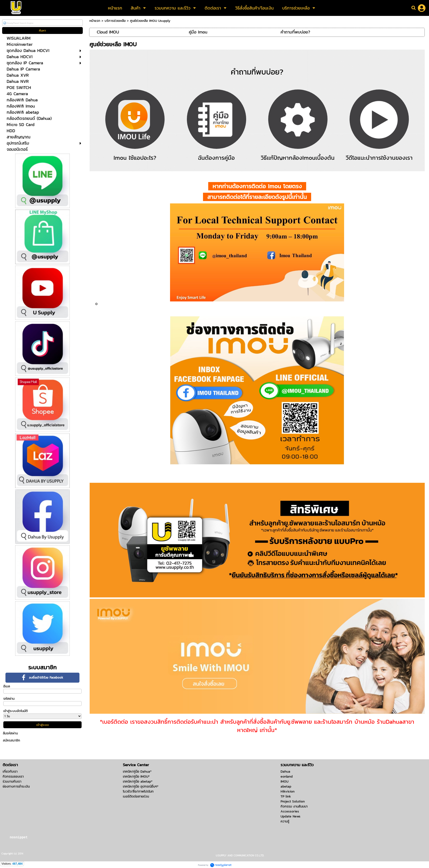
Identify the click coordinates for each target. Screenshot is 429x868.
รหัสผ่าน (9, 699)
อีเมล (7, 686)
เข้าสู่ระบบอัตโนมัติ (16, 711)
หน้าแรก (95, 21)
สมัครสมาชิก (12, 740)
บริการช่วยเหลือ (115, 21)
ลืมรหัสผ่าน (10, 733)
